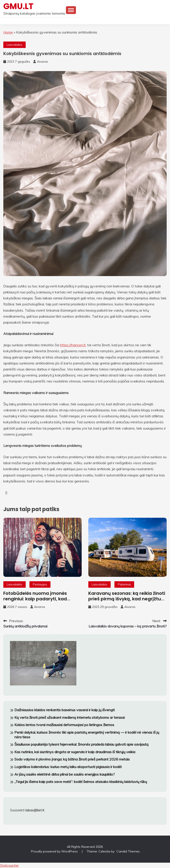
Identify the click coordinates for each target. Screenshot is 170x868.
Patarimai (124, 584)
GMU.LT (18, 6)
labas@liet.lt (35, 810)
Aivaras (42, 62)
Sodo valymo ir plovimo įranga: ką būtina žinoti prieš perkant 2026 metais (72, 759)
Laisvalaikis (14, 45)
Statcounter (9, 865)
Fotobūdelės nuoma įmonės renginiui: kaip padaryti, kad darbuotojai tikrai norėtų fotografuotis (35, 602)
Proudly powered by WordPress (55, 851)
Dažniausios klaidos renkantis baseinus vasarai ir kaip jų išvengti (65, 710)
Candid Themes (128, 851)
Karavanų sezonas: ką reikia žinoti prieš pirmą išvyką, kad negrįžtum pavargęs (127, 599)
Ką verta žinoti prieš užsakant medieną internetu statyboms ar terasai (70, 717)
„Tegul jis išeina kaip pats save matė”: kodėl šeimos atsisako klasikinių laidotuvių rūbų (81, 782)
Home (8, 32)
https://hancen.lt (73, 345)
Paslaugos (40, 584)
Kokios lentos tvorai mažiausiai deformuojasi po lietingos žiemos (64, 725)
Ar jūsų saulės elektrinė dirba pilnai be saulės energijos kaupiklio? (65, 774)
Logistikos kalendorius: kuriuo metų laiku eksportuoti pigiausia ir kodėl (68, 767)
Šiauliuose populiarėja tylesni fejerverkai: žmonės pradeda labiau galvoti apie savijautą (81, 744)
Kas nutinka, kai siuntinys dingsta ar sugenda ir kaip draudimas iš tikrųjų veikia (75, 752)
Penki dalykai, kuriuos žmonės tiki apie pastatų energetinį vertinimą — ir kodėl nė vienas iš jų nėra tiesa (87, 735)
